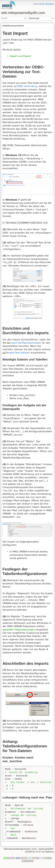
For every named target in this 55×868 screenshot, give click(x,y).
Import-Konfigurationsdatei (25, 343)
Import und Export (20, 56)
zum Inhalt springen (44, 4)
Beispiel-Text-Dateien (17, 353)
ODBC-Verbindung (27, 86)
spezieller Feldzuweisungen (19, 630)
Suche (25, 18)
